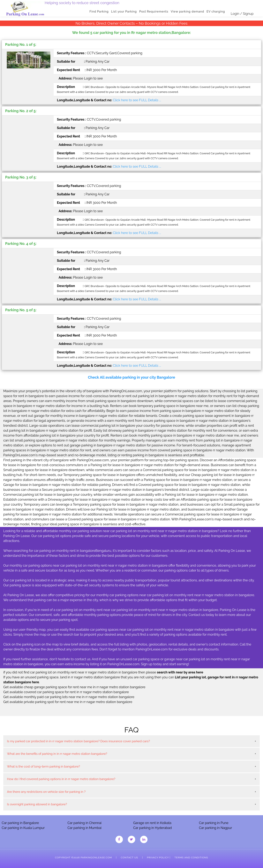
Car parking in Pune (214, 823)
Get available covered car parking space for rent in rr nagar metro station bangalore (66, 692)
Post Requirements (154, 12)
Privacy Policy (158, 858)
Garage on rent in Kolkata (152, 823)
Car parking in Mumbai (84, 828)
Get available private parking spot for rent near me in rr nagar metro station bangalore (68, 702)
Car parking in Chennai (84, 823)
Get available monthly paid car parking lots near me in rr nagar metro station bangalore (69, 697)
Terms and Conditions (191, 858)
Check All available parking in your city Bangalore (132, 377)
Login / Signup (242, 14)
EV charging (216, 12)
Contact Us (129, 858)
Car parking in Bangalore (20, 823)
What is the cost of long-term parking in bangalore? (43, 767)
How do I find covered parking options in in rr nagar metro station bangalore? (61, 779)
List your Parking (124, 12)
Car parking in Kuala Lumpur (23, 828)
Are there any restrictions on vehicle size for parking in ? (46, 792)
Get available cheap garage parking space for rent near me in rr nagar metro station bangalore (74, 687)
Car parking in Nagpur (215, 828)
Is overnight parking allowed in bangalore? (37, 804)
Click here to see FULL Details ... (137, 100)
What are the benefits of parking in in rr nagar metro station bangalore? (57, 754)
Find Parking (99, 12)
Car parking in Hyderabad (152, 828)
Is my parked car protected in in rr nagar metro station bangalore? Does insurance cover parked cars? (78, 741)
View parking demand (187, 12)
